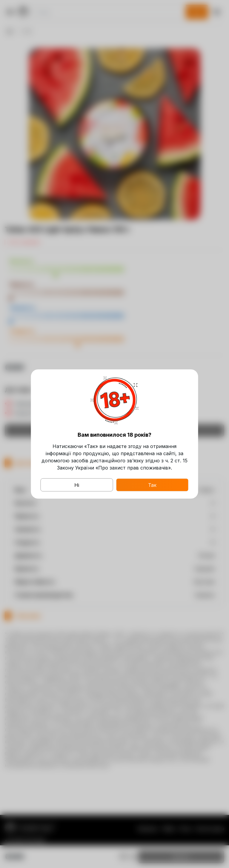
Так (152, 485)
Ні (77, 485)
